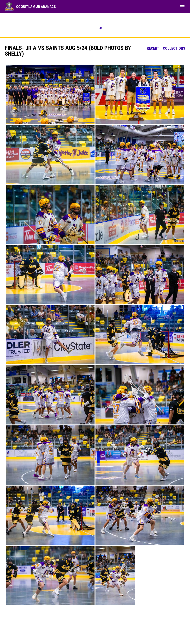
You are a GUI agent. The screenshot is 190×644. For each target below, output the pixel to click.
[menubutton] (182, 7)
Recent (153, 48)
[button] (50, 94)
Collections (174, 48)
